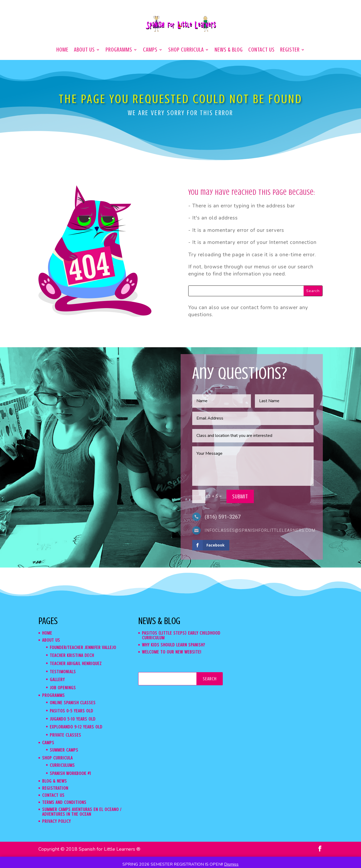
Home (62, 50)
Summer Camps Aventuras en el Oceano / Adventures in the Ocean (82, 812)
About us (84, 50)
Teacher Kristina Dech (72, 655)
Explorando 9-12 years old (76, 727)
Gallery (57, 680)
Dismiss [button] (231, 864)
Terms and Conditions (64, 802)
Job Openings (63, 688)
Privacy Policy (56, 821)
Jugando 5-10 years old (73, 719)
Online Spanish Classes (73, 703)
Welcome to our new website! (172, 652)
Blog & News (55, 781)
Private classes (65, 735)
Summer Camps (64, 750)
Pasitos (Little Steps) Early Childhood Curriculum (181, 635)
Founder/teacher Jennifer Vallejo (83, 647)
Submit (240, 496)
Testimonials (63, 672)
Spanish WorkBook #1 (70, 773)
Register (290, 50)
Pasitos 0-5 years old (71, 711)
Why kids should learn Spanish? (174, 645)
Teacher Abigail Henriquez (76, 663)
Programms (119, 50)
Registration (55, 788)
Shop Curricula (186, 50)
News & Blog (229, 50)
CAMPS (150, 50)
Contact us (261, 50)
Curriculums (62, 765)
